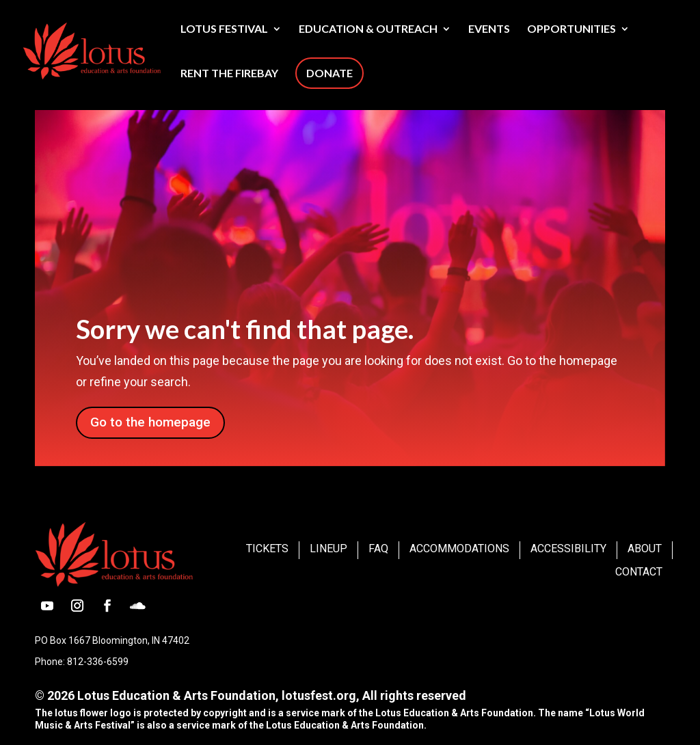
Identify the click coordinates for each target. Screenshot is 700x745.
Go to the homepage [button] (150, 422)
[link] (125, 49)
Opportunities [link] (571, 29)
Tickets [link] (267, 548)
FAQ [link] (378, 548)
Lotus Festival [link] (224, 29)
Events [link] (489, 29)
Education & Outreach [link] (368, 29)
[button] (47, 606)
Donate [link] (329, 73)
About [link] (645, 548)
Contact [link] (639, 572)
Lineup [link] (328, 548)
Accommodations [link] (459, 548)
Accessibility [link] (568, 548)
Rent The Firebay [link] (229, 74)
